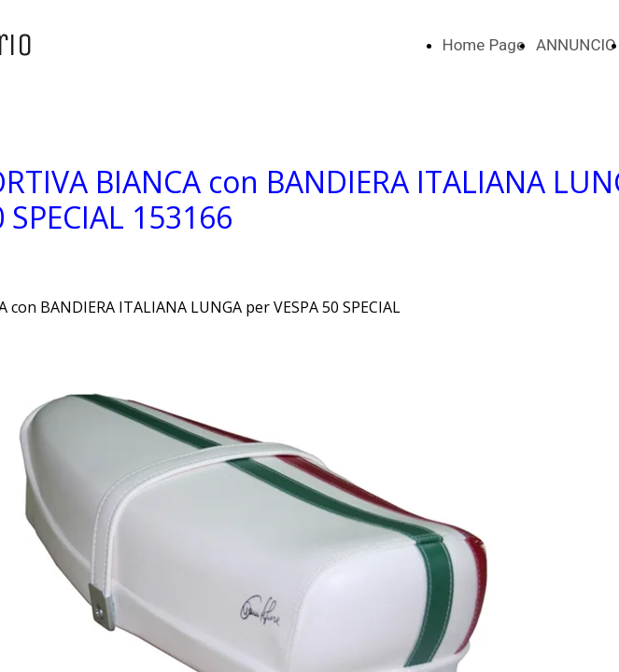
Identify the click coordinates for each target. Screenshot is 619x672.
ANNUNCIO (576, 45)
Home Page (484, 45)
